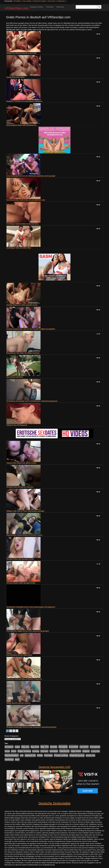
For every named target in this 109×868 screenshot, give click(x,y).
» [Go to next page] (17, 731)
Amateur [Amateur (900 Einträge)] (9, 747)
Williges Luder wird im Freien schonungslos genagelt (25, 511)
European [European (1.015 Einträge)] (95, 747)
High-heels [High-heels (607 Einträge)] (76, 751)
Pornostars (50, 7)
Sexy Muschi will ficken (15, 377)
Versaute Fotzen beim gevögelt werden (20, 559)
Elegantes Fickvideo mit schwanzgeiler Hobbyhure (24, 101)
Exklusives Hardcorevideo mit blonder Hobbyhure (24, 679)
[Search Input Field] (86, 7)
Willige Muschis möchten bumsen (18, 703)
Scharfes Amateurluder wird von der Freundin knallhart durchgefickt (31, 329)
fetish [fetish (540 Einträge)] (14, 751)
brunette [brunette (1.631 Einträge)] (74, 747)
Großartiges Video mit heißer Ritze (19, 248)
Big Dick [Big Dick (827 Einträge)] (35, 747)
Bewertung (60, 7)
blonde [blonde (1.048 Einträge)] (54, 747)
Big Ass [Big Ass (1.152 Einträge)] (25, 747)
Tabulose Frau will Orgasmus (17, 425)
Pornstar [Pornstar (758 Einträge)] (48, 755)
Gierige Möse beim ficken (15, 77)
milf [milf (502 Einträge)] (22, 755)
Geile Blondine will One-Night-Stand (19, 655)
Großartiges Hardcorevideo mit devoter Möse (22, 224)
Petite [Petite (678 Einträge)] (40, 755)
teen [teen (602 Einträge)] (17, 759)
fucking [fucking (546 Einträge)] (36, 751)
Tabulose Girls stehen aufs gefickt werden (21, 463)
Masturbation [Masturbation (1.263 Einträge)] (12, 755)
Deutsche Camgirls (40, 1)
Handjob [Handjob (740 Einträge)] (54, 751)
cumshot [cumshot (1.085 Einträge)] (84, 747)
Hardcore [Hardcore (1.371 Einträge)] (64, 751)
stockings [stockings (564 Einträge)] (9, 759)
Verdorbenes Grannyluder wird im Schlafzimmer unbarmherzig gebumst (32, 401)
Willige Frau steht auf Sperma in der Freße (21, 53)
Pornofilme (17, 1)
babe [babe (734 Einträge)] (17, 747)
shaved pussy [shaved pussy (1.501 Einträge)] (77, 755)
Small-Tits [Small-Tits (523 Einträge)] (90, 755)
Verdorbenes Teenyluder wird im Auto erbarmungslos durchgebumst (31, 607)
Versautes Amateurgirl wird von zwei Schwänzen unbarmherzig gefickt (31, 727)
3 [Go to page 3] (14, 731)
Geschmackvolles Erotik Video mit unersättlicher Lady (26, 200)
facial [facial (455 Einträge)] (7, 751)
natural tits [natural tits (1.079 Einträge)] (30, 755)
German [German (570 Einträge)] (44, 751)
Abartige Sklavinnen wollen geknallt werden (22, 305)
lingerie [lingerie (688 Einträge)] (86, 751)
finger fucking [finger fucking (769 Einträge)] (24, 751)
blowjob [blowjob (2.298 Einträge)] (63, 747)
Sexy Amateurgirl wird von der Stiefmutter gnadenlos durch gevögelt (31, 176)
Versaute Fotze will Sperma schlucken (20, 487)
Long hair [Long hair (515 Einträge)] (95, 751)
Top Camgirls (27, 1)
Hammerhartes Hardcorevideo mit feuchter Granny (24, 535)
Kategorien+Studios (37, 7)
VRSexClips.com (16, 8)
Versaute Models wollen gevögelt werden (21, 583)
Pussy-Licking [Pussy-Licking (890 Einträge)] (61, 755)
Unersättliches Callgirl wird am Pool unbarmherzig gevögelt (28, 631)
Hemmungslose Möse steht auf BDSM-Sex (21, 125)
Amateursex (61, 1)
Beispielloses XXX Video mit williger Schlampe (23, 353)
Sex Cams (52, 1)
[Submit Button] (99, 7)
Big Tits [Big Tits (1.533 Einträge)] (45, 747)
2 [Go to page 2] (11, 731)
